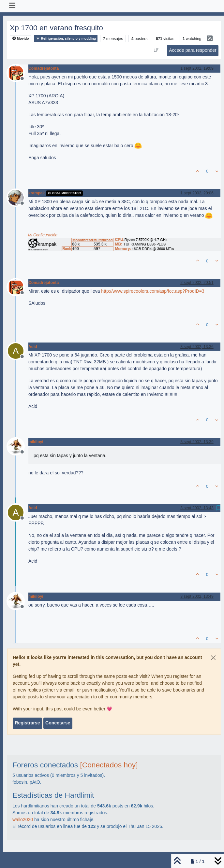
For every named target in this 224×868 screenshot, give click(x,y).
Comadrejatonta (44, 68)
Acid (33, 347)
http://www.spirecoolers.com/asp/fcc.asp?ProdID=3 (153, 291)
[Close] (213, 658)
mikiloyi (36, 442)
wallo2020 (23, 819)
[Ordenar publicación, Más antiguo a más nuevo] (156, 50)
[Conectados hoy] (109, 765)
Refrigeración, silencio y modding (66, 39)
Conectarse (58, 723)
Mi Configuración (43, 235)
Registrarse (27, 723)
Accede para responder (193, 50)
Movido (21, 39)
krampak (37, 193)
